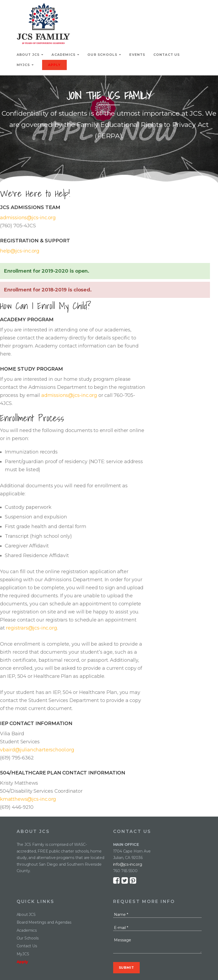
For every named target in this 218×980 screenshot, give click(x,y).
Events (137, 55)
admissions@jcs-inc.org (28, 218)
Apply (54, 65)
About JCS (28, 55)
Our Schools (102, 55)
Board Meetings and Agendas (44, 922)
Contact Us (167, 55)
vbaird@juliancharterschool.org (37, 750)
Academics (63, 55)
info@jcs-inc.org (128, 864)
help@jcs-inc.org (20, 251)
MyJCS (23, 65)
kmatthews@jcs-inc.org (28, 799)
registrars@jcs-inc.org (31, 628)
